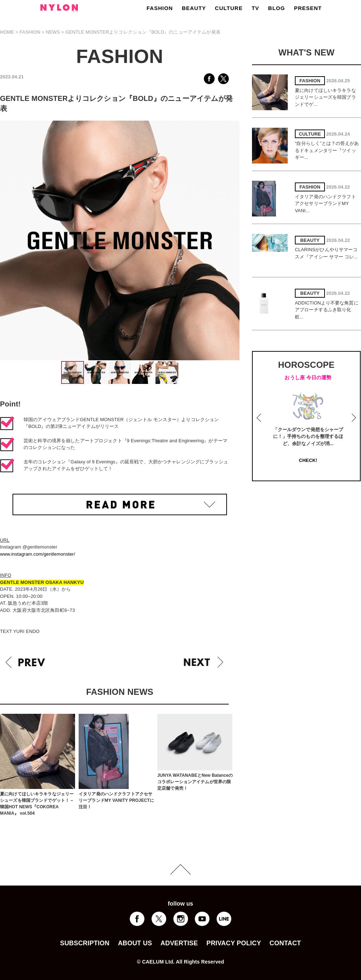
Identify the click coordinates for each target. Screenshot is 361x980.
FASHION (160, 8)
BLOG (276, 8)
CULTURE (229, 8)
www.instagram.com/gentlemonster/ (38, 554)
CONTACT (285, 943)
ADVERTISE (179, 943)
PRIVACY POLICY (234, 943)
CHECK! (308, 460)
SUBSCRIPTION (85, 943)
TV (255, 8)
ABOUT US (135, 943)
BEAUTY (194, 8)
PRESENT (308, 8)
